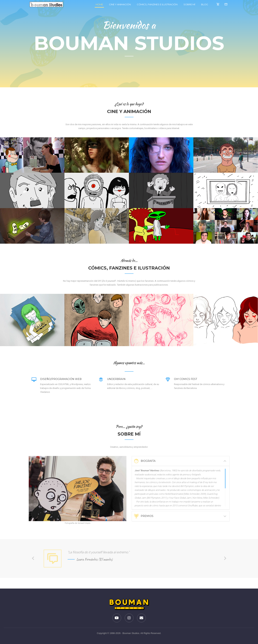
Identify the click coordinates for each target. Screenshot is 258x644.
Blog (202, 4)
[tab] (181, 461)
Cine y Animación (117, 4)
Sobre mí (187, 4)
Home (97, 4)
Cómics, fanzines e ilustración (155, 4)
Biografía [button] (181, 461)
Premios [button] (181, 516)
